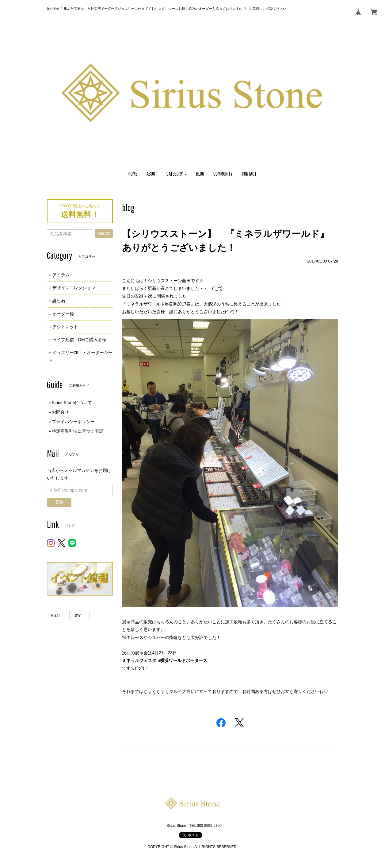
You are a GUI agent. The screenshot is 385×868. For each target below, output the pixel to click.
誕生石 (59, 301)
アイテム (61, 275)
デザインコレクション (74, 288)
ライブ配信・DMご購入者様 (79, 340)
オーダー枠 (63, 314)
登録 (59, 502)
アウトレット (65, 327)
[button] (177, 174)
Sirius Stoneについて (72, 403)
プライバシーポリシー (73, 422)
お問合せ (60, 412)
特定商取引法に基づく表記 (78, 431)
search (104, 233)
